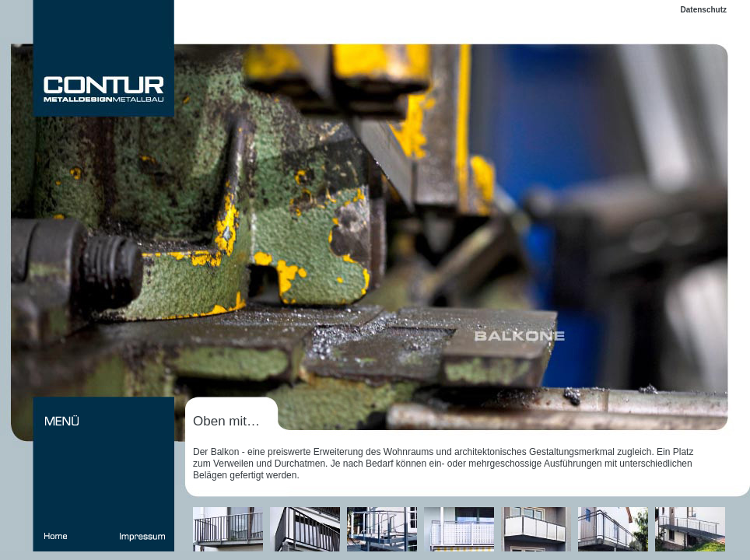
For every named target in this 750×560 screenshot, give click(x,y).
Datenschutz (704, 10)
